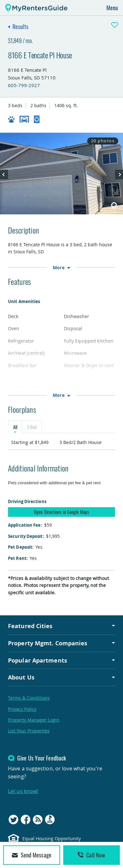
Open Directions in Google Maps (61, 512)
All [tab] (15, 427)
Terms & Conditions (29, 698)
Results (20, 26)
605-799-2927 (24, 85)
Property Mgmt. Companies (48, 643)
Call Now (91, 855)
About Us (21, 677)
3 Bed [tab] (32, 427)
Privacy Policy (22, 709)
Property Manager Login (34, 720)
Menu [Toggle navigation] (112, 8)
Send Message (32, 855)
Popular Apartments (38, 660)
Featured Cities (30, 626)
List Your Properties (29, 731)
